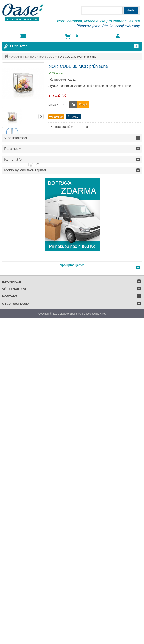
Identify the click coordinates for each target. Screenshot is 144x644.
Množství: (54, 105)
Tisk (85, 127)
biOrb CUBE (47, 57)
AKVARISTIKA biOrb (24, 57)
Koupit (78, 105)
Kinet (103, 314)
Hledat (131, 10)
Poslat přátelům (61, 127)
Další (41, 117)
